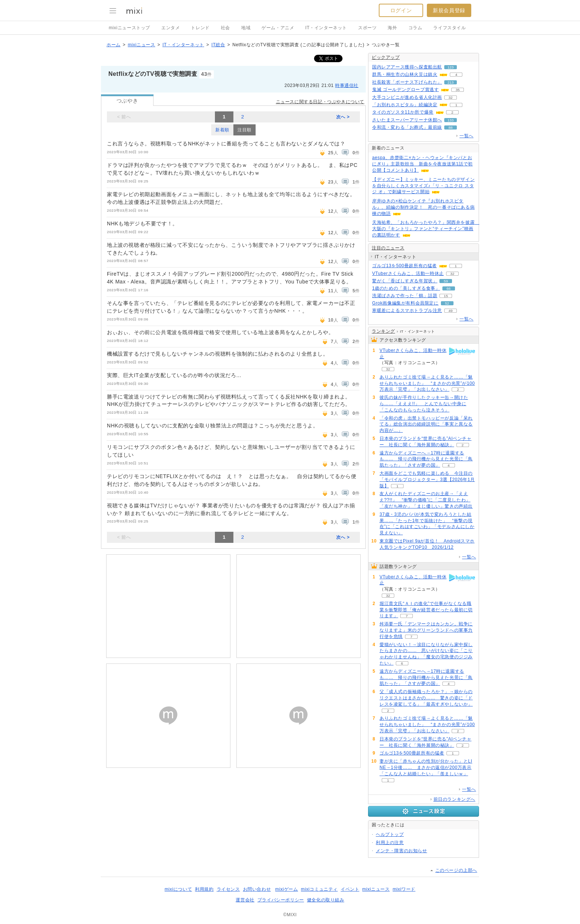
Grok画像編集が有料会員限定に (405, 303)
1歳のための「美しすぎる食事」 (406, 288)
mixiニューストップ (129, 28)
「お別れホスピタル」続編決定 (405, 105)
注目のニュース (388, 248)
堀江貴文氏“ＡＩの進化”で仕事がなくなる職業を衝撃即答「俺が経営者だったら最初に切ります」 (426, 610)
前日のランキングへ (454, 799)
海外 (392, 28)
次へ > (343, 117)
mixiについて (178, 889)
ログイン (401, 10)
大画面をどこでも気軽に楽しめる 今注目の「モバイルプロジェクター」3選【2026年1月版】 (427, 480)
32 (450, 98)
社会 (225, 28)
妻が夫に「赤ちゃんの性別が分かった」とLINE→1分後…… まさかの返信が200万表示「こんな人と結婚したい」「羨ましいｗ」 (426, 767)
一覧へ (466, 136)
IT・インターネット (326, 28)
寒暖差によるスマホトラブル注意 (407, 310)
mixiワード (404, 889)
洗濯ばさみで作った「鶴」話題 (405, 296)
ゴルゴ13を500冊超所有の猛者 (404, 266)
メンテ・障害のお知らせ (402, 851)
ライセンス (228, 889)
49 (450, 311)
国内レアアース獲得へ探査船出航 (407, 67)
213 (451, 82)
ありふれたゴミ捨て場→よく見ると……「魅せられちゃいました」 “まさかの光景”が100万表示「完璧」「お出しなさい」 (427, 383)
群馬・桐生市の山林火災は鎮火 (405, 74)
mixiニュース (141, 45)
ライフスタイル (449, 28)
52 (447, 303)
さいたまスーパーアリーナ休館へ (407, 120)
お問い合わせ (257, 889)
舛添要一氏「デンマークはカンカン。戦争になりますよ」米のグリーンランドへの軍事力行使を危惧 (426, 630)
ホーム (114, 45)
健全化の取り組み (326, 900)
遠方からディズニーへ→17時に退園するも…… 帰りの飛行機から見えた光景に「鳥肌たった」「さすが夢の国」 (426, 459)
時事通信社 (347, 85)
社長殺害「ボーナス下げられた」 (407, 82)
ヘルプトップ (390, 834)
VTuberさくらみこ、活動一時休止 (408, 273)
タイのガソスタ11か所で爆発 (403, 112)
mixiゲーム (287, 889)
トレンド (200, 28)
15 (446, 296)
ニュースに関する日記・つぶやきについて (320, 102)
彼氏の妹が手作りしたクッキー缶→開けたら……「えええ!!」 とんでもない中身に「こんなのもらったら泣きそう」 (424, 404)
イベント (350, 889)
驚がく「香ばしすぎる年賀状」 (405, 281)
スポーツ (367, 28)
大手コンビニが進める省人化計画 (407, 97)
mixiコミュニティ (319, 889)
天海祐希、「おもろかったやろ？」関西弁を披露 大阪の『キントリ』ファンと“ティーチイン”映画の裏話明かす (426, 229)
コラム (415, 28)
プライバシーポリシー (281, 900)
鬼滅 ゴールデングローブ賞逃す (405, 90)
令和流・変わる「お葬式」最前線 (407, 127)
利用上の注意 (390, 843)
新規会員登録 (449, 10)
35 (458, 90)
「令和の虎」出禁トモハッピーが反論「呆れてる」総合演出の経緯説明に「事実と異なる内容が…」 (426, 424)
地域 (246, 28)
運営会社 (245, 900)
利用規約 (204, 889)
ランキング (383, 331)
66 (449, 288)
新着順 (222, 130)
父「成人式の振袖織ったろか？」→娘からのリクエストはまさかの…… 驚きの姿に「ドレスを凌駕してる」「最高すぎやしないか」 (426, 698)
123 (451, 67)
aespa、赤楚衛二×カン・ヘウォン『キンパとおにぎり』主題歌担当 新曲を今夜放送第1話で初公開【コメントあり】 (422, 164)
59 (446, 281)
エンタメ (171, 28)
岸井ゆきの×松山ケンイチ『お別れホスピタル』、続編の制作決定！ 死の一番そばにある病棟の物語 (423, 207)
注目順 (245, 130)
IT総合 (218, 45)
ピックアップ (386, 57)
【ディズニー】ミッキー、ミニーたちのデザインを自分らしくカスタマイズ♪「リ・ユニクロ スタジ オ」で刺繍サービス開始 (423, 186)
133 (451, 120)
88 (450, 127)
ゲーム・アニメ (278, 28)
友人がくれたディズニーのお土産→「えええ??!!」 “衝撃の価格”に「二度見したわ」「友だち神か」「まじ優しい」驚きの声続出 (426, 500)
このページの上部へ (456, 870)
